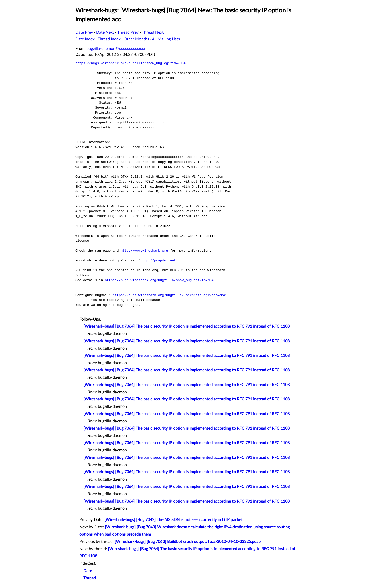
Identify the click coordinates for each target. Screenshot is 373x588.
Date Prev (84, 32)
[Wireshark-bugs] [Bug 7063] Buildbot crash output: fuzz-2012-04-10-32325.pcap (188, 542)
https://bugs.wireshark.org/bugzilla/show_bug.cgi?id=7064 (131, 63)
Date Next (105, 32)
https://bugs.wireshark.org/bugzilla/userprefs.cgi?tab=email (171, 295)
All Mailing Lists (166, 39)
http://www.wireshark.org (144, 251)
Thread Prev (128, 32)
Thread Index (109, 39)
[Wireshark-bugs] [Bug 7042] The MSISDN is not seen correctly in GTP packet (173, 520)
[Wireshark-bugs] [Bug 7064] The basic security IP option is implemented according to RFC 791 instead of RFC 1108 (186, 326)
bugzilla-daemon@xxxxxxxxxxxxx (116, 49)
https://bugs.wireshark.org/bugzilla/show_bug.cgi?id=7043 (160, 280)
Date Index (85, 39)
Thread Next (153, 32)
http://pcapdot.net (158, 260)
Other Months (136, 39)
